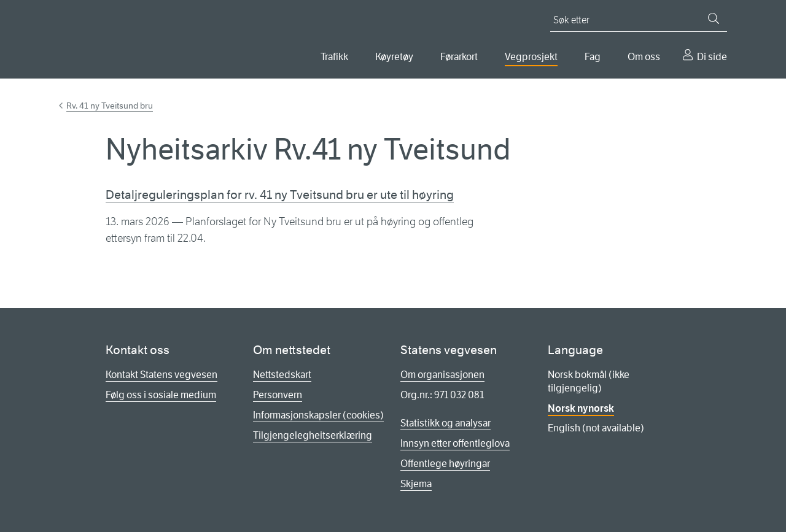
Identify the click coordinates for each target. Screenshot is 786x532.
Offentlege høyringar (445, 464)
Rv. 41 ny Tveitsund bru (110, 106)
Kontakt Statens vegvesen (161, 375)
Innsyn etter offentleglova (455, 443)
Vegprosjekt (531, 57)
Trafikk (334, 57)
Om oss (644, 57)
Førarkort (459, 57)
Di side (712, 57)
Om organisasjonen (442, 375)
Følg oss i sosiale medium (161, 395)
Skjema (416, 484)
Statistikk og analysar (446, 423)
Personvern (278, 395)
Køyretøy (394, 57)
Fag (593, 57)
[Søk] (714, 18)
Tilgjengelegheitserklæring (313, 435)
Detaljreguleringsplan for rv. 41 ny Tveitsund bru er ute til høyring (280, 195)
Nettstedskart (282, 375)
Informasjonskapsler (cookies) (318, 415)
